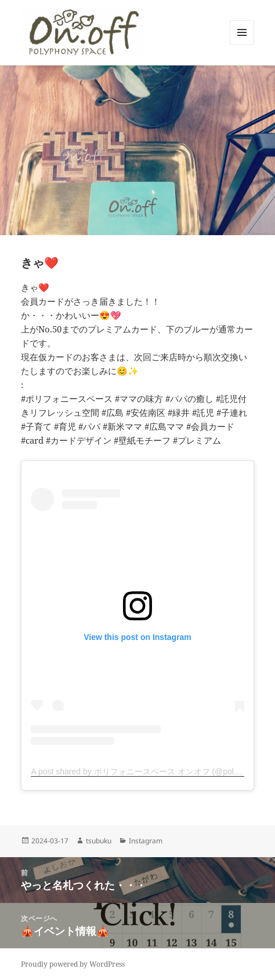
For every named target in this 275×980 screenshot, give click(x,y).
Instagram (146, 841)
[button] (83, 32)
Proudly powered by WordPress (73, 964)
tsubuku (99, 841)
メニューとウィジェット (242, 44)
